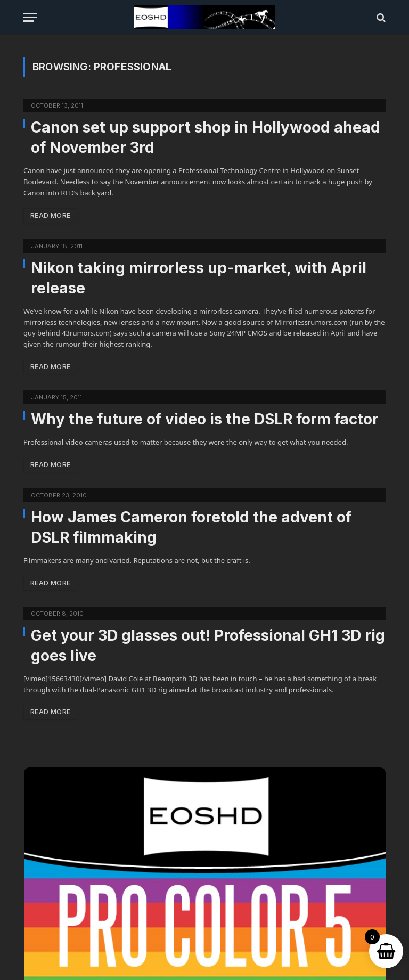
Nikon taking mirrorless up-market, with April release (199, 278)
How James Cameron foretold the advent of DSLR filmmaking (191, 527)
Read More (50, 215)
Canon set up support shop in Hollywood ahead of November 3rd (206, 137)
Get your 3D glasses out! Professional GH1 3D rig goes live (208, 646)
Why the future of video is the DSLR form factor (205, 419)
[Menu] (30, 17)
